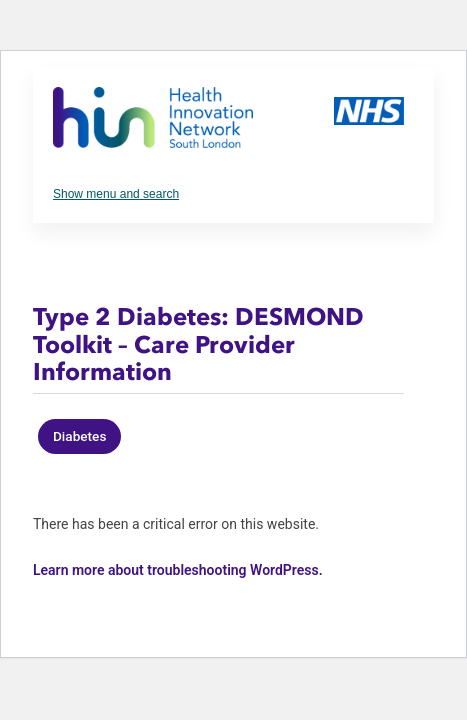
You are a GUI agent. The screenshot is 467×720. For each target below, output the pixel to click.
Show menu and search (116, 194)
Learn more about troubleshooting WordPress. (178, 570)
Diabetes (79, 436)
